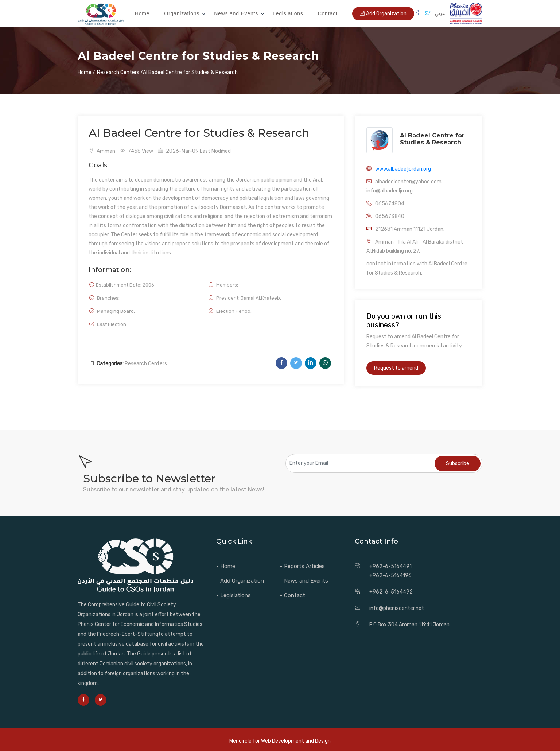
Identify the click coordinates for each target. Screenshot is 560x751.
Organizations (182, 13)
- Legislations (234, 595)
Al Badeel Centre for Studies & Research (432, 139)
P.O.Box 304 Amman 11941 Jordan (409, 625)
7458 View (137, 151)
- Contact (293, 595)
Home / (86, 72)
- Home (226, 566)
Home (142, 13)
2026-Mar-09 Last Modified (194, 151)
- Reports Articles (302, 566)
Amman (102, 151)
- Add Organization (240, 581)
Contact (328, 13)
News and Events (236, 13)
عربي (440, 13)
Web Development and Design (296, 741)
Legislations (288, 13)
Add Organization (383, 14)
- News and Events (304, 581)
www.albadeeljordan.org (403, 169)
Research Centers (146, 364)
